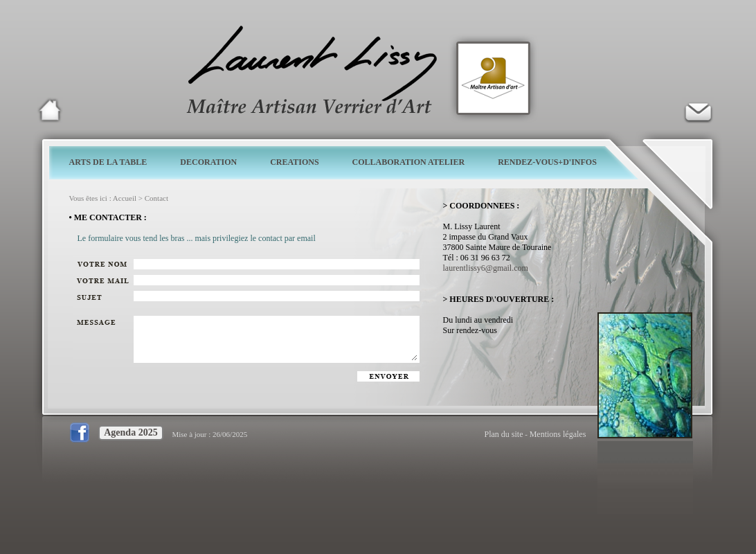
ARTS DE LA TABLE (108, 162)
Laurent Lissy (50, 110)
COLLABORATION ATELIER (409, 162)
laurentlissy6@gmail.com (486, 268)
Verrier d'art (698, 110)
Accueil (125, 198)
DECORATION (208, 162)
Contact (156, 198)
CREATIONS (294, 162)
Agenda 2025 (130, 432)
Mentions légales (558, 434)
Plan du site (504, 434)
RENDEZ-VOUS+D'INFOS (547, 162)
